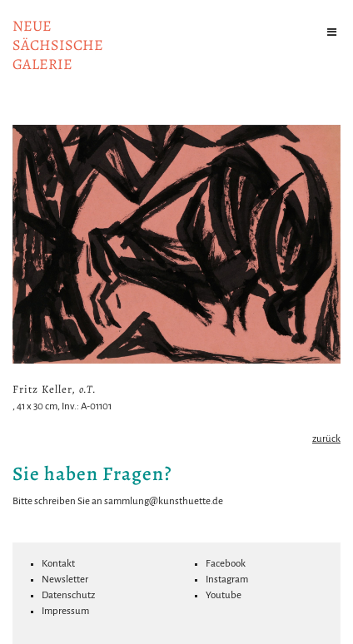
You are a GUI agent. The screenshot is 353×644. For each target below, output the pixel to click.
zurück (326, 439)
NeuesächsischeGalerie (58, 45)
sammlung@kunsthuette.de (164, 501)
